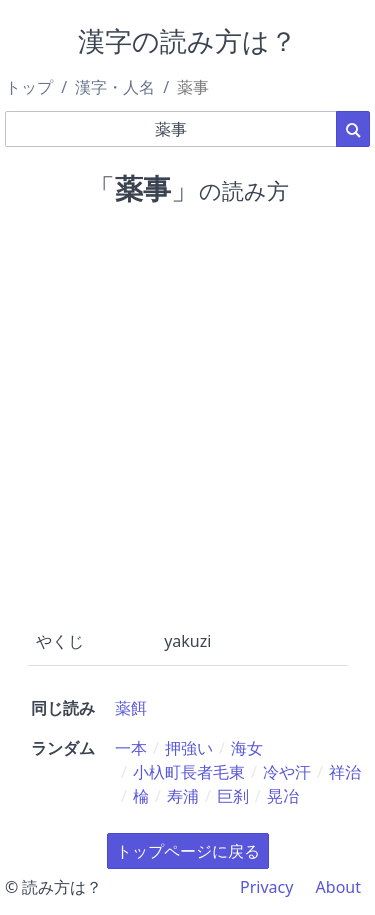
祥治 (345, 772)
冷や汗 (287, 772)
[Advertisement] (187, 413)
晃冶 (283, 796)
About (338, 887)
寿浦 (183, 796)
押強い (189, 748)
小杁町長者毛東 (189, 772)
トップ (29, 87)
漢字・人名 (115, 87)
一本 (131, 748)
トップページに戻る (188, 851)
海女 (247, 748)
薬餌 (131, 708)
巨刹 (233, 796)
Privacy (266, 887)
